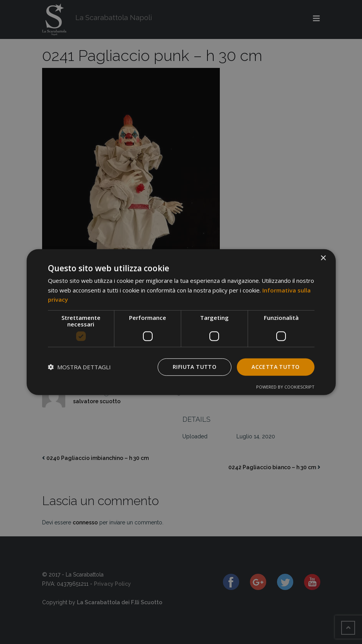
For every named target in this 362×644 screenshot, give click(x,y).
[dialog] (181, 322)
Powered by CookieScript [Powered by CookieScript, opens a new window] (285, 387)
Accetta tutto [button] (275, 367)
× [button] (323, 258)
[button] (79, 367)
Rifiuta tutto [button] (195, 367)
